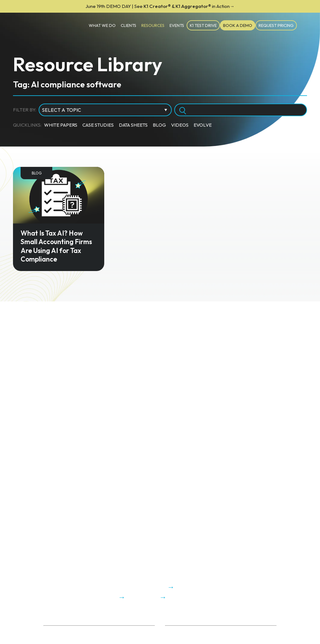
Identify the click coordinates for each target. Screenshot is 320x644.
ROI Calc (174, 632)
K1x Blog (174, 640)
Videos (180, 125)
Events (177, 25)
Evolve (203, 125)
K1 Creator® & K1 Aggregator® (160, 6)
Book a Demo (238, 25)
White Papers (61, 125)
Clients (128, 25)
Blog (159, 125)
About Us (53, 632)
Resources (153, 25)
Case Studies (98, 125)
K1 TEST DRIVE (203, 25)
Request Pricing (276, 25)
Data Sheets (133, 125)
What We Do (102, 25)
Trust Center (57, 640)
